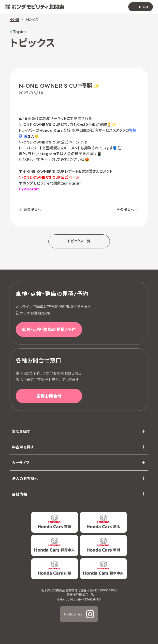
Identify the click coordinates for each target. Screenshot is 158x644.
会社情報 (20, 494)
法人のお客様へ (25, 479)
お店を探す (21, 431)
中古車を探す (23, 447)
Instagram (29, 189)
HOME (14, 20)
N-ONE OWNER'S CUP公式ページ (49, 177)
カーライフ (21, 463)
